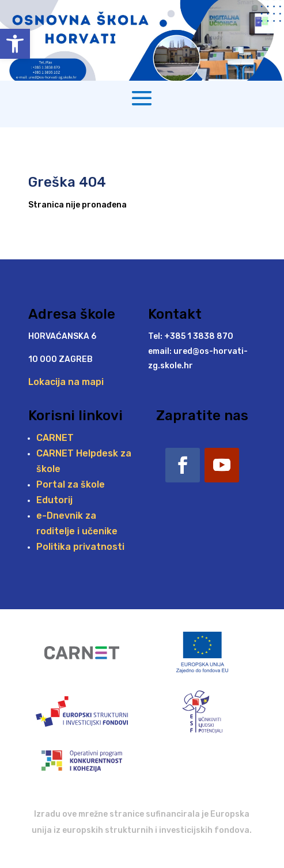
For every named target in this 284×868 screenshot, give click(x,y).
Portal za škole (71, 484)
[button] (15, 44)
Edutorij (54, 500)
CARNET (55, 438)
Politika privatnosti (80, 547)
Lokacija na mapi (66, 382)
